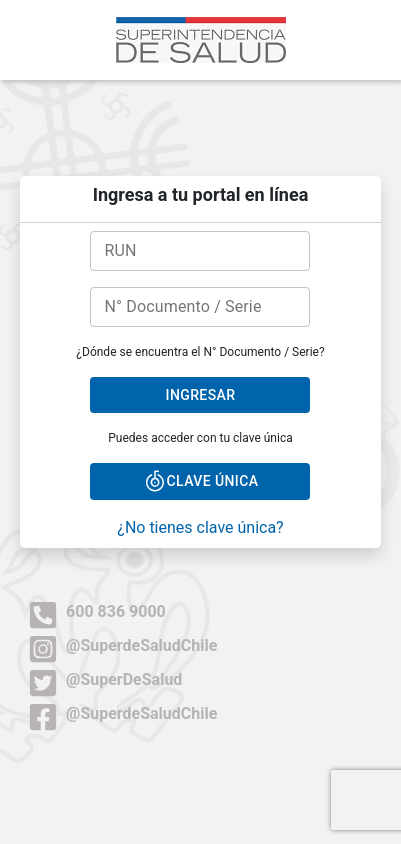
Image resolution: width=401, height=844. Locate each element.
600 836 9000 (97, 611)
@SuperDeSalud (105, 679)
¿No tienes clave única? (200, 527)
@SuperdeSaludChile (122, 645)
